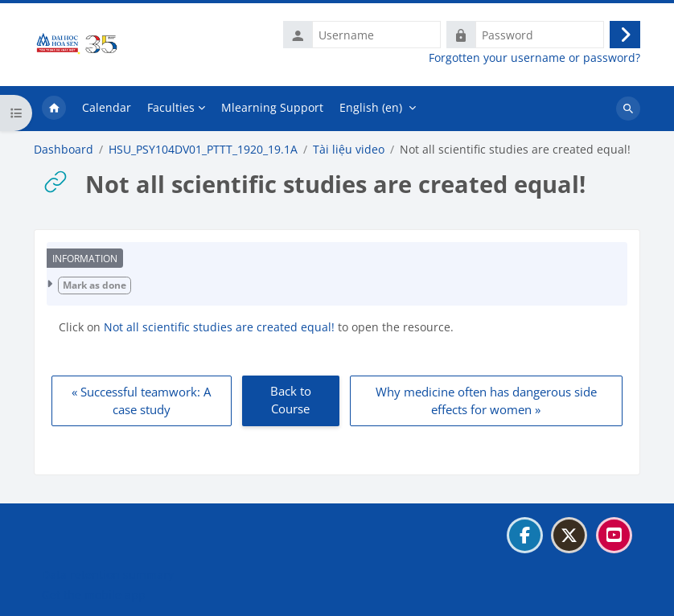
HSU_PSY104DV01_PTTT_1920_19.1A (203, 150)
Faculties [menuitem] (171, 107)
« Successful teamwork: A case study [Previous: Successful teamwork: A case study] (141, 401)
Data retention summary (108, 575)
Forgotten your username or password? (534, 58)
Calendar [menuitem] (107, 107)
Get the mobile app (94, 595)
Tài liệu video (349, 150)
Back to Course (291, 400)
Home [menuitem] (54, 109)
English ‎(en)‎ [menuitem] (371, 107)
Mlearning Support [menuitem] (272, 107)
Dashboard (64, 150)
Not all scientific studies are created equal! (221, 327)
